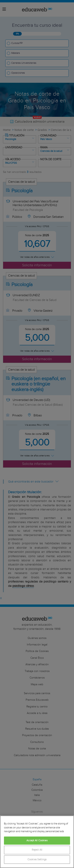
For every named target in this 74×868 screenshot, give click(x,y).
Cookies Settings (37, 860)
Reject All (37, 850)
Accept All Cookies (37, 841)
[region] (37, 842)
